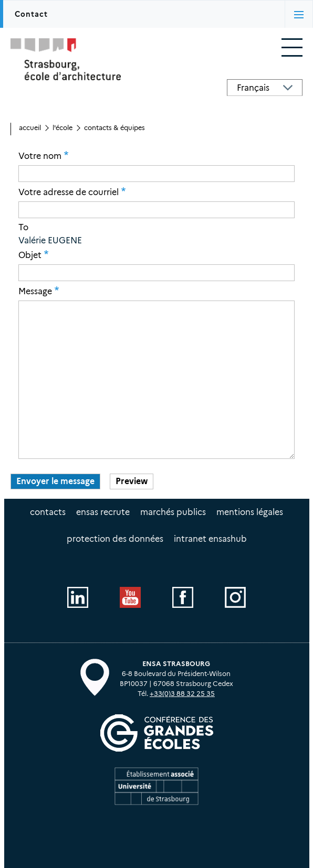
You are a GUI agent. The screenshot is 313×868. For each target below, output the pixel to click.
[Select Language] (265, 88)
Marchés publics (173, 512)
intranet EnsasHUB (210, 539)
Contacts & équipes (114, 128)
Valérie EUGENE (50, 240)
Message (35, 291)
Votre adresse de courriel (69, 192)
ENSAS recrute (103, 512)
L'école (62, 128)
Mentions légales (250, 512)
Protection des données (115, 539)
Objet (30, 255)
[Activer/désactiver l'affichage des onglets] (299, 14)
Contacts (48, 512)
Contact (31, 14)
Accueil (30, 128)
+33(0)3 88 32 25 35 (182, 694)
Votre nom (40, 156)
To (23, 228)
